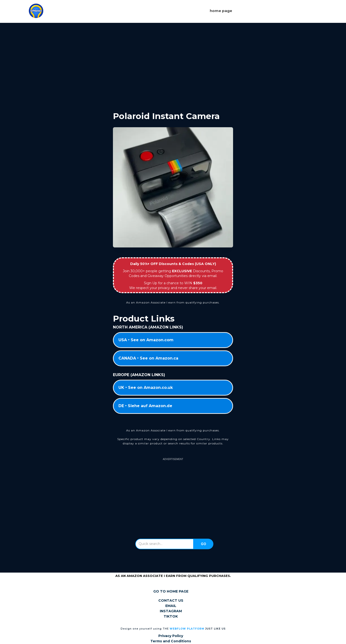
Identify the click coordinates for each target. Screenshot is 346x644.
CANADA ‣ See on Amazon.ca (148, 358)
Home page (221, 11)
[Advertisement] (173, 63)
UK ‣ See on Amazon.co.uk (146, 388)
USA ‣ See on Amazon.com (146, 340)
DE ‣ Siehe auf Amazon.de (145, 406)
